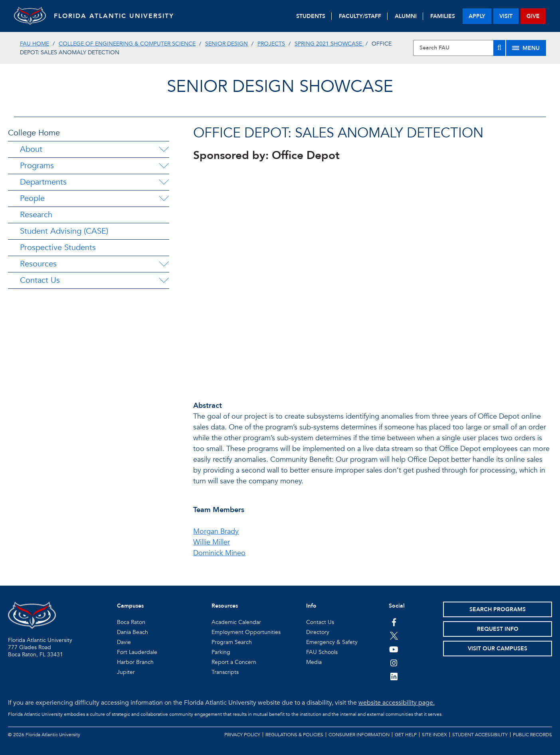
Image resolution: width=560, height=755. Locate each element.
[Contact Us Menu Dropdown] (164, 280)
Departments (43, 182)
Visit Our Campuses (498, 649)
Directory (318, 632)
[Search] (499, 48)
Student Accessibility (480, 735)
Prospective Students (58, 247)
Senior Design (227, 44)
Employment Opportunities (246, 632)
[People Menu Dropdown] (164, 199)
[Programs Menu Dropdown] (164, 166)
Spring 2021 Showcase (329, 44)
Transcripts (225, 672)
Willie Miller (212, 542)
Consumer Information (359, 735)
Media (314, 662)
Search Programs (498, 609)
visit (506, 16)
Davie (124, 642)
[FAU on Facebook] (394, 622)
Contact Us (40, 280)
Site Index (434, 735)
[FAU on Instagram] (394, 663)
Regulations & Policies (294, 735)
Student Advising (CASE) (64, 231)
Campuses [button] (130, 606)
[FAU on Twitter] (394, 636)
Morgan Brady (216, 531)
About (31, 149)
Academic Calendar (236, 622)
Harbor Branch (135, 662)
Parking (221, 652)
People (32, 198)
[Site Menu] (526, 48)
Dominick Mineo (219, 553)
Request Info (498, 629)
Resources (38, 264)
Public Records (532, 735)
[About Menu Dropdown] (164, 149)
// (373, 276)
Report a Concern (234, 662)
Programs (37, 166)
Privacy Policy (242, 735)
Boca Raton (131, 622)
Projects (271, 44)
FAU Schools (322, 652)
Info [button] (311, 606)
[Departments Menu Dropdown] (164, 182)
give (533, 16)
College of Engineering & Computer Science (127, 44)
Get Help (406, 735)
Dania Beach (133, 632)
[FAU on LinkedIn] (394, 676)
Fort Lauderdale (137, 652)
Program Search (232, 642)
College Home (34, 133)
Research (36, 215)
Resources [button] (225, 606)
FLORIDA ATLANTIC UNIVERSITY (114, 16)
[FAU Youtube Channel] (394, 649)
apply (477, 16)
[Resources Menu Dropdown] (164, 264)
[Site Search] (459, 48)
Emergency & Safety (332, 642)
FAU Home (35, 44)
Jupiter (126, 672)
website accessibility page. (397, 703)
